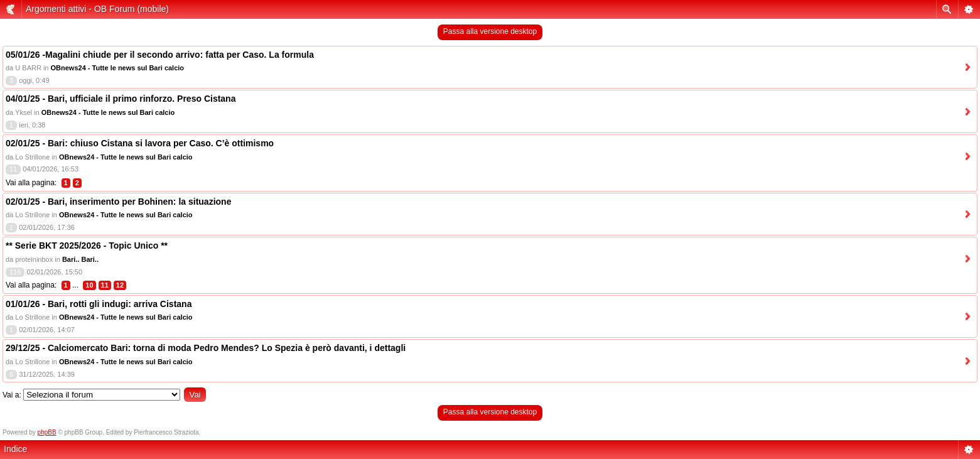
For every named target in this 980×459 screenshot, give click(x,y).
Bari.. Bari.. (80, 259)
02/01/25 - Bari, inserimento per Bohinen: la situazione (118, 202)
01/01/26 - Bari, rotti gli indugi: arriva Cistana (99, 304)
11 (105, 285)
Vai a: (12, 395)
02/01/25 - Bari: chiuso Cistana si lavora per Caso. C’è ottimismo (140, 143)
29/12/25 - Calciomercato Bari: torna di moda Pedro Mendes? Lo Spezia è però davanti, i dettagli (206, 348)
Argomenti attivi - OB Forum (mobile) (97, 9)
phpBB (47, 432)
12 (120, 285)
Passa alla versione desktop (490, 31)
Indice (15, 449)
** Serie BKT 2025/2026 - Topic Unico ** (87, 246)
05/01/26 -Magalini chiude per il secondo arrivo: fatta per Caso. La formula (160, 55)
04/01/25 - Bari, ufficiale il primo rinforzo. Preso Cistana (121, 99)
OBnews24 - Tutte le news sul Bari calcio (118, 68)
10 (89, 285)
